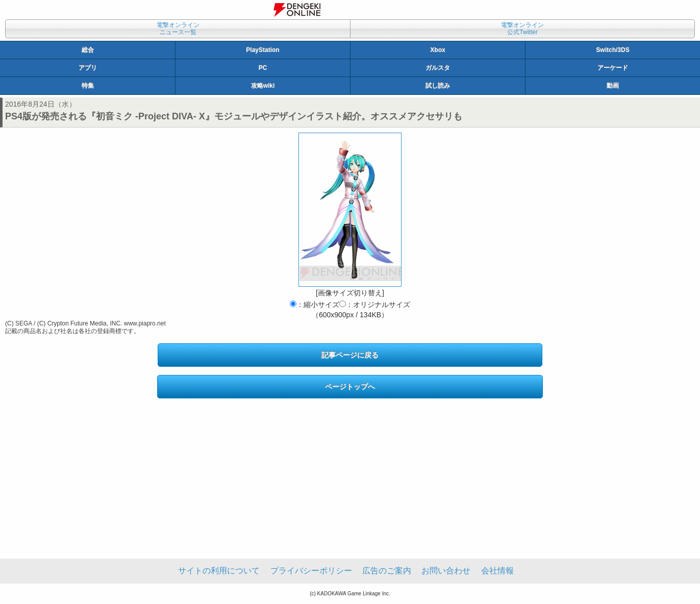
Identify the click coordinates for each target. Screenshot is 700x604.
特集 (88, 86)
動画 (613, 86)
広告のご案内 (387, 571)
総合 (88, 50)
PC (263, 68)
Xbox (437, 50)
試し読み (438, 86)
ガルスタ (438, 68)
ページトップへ (350, 387)
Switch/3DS (612, 50)
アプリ (88, 68)
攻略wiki (263, 86)
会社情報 (497, 571)
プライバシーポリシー (311, 571)
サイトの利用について (219, 571)
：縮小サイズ (315, 305)
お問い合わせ (446, 571)
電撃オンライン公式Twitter (522, 29)
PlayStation (262, 50)
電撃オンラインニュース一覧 (178, 29)
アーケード (613, 68)
